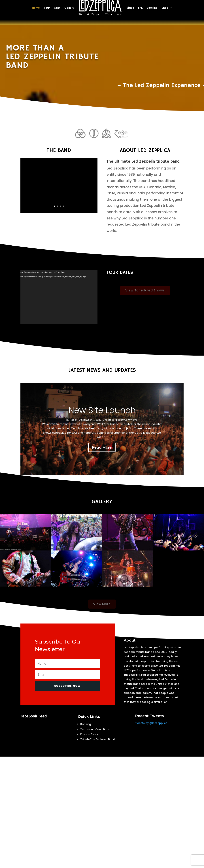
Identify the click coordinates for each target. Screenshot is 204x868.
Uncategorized (112, 420)
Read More (102, 447)
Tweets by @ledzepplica (151, 723)
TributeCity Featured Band (98, 739)
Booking (86, 724)
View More (102, 608)
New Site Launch (102, 410)
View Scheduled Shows (145, 295)
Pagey (74, 420)
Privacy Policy (89, 734)
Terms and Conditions (95, 729)
